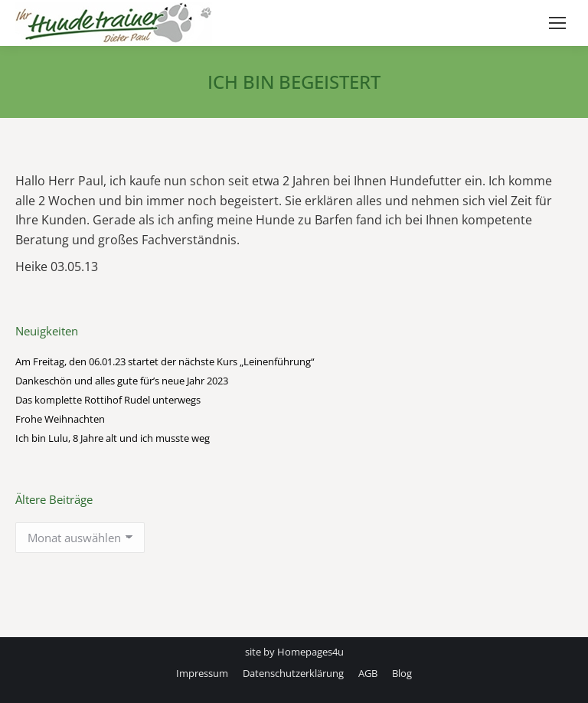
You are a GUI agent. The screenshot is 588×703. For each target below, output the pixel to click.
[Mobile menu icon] (557, 23)
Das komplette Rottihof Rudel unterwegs (108, 400)
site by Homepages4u (294, 652)
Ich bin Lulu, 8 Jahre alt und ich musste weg (113, 438)
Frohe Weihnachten (60, 419)
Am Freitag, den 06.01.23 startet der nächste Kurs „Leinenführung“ (165, 361)
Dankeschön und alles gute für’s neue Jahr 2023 (122, 381)
